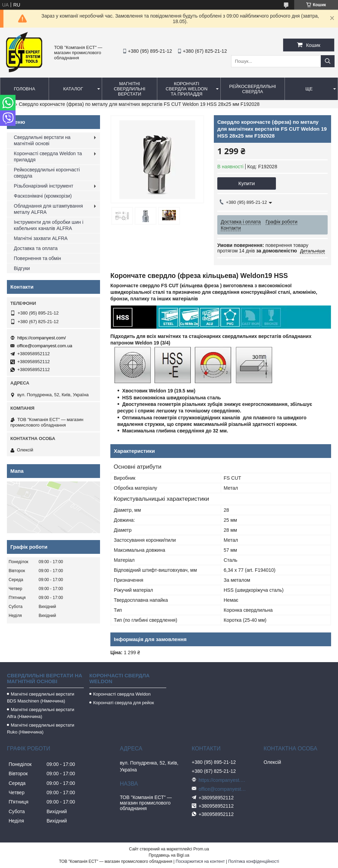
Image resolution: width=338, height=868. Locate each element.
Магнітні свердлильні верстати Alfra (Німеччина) (41, 713)
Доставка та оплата (36, 248)
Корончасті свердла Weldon (122, 694)
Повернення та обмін (37, 258)
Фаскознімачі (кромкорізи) (43, 196)
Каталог (73, 89)
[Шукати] (328, 61)
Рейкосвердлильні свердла (253, 89)
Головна (24, 89)
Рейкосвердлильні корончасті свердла (47, 173)
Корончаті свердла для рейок (124, 703)
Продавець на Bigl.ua (169, 855)
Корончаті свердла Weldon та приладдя (186, 89)
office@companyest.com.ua (44, 346)
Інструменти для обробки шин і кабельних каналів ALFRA (49, 225)
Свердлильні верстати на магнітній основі (42, 140)
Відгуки (22, 268)
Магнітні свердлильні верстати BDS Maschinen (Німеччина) (41, 697)
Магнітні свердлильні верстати (130, 89)
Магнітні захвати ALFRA (41, 238)
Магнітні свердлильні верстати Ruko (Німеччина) (41, 729)
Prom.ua (201, 849)
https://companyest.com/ (42, 338)
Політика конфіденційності (254, 861)
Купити (247, 183)
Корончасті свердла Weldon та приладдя (48, 157)
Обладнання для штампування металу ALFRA (48, 209)
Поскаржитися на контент (200, 861)
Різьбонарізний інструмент (43, 186)
